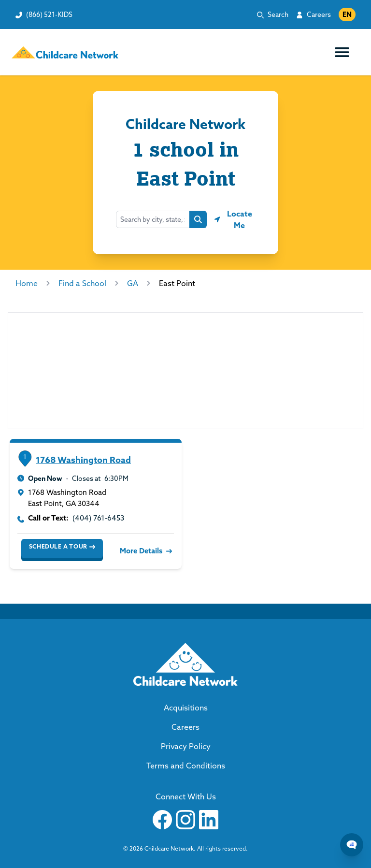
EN (347, 14)
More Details (145, 551)
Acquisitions (186, 708)
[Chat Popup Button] (352, 845)
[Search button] (198, 219)
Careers (319, 14)
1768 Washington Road (83, 460)
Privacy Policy (186, 746)
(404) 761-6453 (98, 518)
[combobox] (153, 219)
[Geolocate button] (235, 219)
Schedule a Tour (62, 547)
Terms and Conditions (186, 766)
